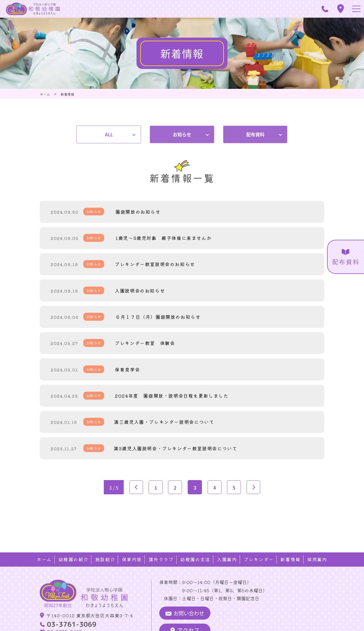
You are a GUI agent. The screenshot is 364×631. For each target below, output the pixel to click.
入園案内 (227, 534)
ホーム (45, 534)
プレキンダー (259, 534)
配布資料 (255, 129)
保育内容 (132, 534)
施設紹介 (105, 534)
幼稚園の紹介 (74, 534)
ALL (109, 129)
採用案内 (317, 534)
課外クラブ (161, 534)
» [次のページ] (255, 491)
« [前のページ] (135, 491)
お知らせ (182, 129)
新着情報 (290, 534)
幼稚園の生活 (195, 534)
